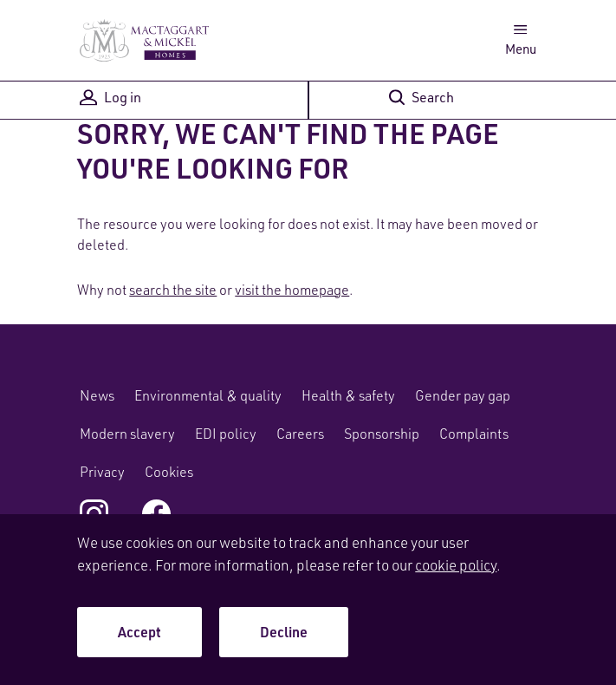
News (97, 395)
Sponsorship (382, 434)
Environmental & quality (208, 395)
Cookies (169, 472)
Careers (300, 434)
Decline (284, 632)
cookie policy (456, 565)
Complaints (474, 434)
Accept (139, 632)
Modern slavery (127, 434)
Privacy (102, 472)
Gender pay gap (463, 395)
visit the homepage (292, 290)
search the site (173, 290)
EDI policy (226, 434)
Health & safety (348, 395)
